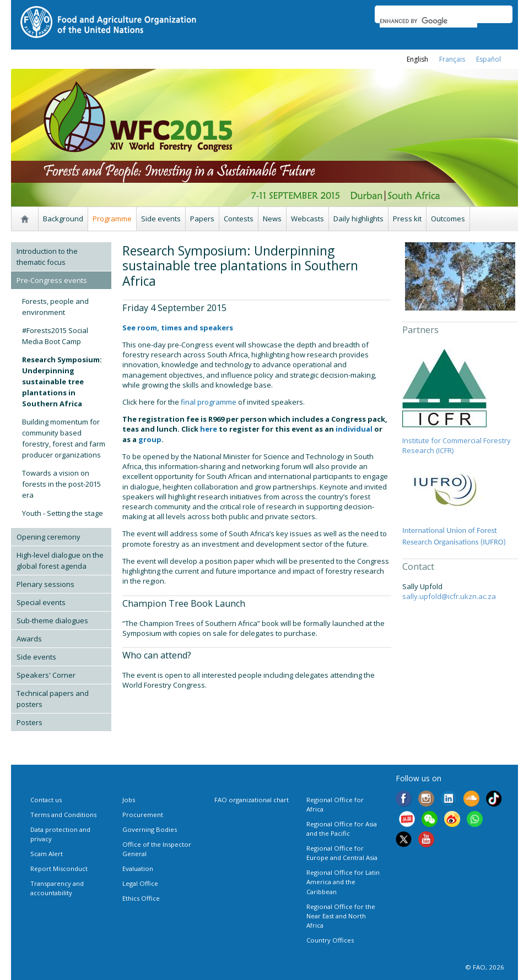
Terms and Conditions (63, 815)
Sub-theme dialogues (52, 620)
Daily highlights (358, 219)
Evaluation (138, 869)
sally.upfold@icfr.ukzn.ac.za (449, 596)
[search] (428, 21)
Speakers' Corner (46, 675)
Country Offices (330, 940)
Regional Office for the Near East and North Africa (341, 916)
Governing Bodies (150, 829)
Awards (29, 639)
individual (354, 429)
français (452, 59)
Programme (112, 219)
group (150, 439)
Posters (29, 722)
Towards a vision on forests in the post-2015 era (61, 484)
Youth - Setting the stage (63, 513)
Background (63, 219)
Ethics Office (141, 898)
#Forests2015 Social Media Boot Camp (55, 336)
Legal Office (140, 883)
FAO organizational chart (252, 800)
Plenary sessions (45, 584)
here (209, 429)
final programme (208, 402)
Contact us (46, 800)
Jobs (129, 800)
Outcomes (448, 219)
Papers (202, 219)
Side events (161, 219)
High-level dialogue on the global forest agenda (60, 560)
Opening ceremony (48, 537)
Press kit (407, 219)
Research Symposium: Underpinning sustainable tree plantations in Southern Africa (62, 382)
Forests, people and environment (55, 307)
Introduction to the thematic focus (47, 257)
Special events (41, 602)
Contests (239, 219)
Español (488, 59)
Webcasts (307, 219)
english (417, 59)
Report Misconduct (59, 869)
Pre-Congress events (52, 280)
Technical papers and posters (53, 699)
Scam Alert (47, 854)
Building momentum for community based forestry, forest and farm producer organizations (64, 438)
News (272, 219)
